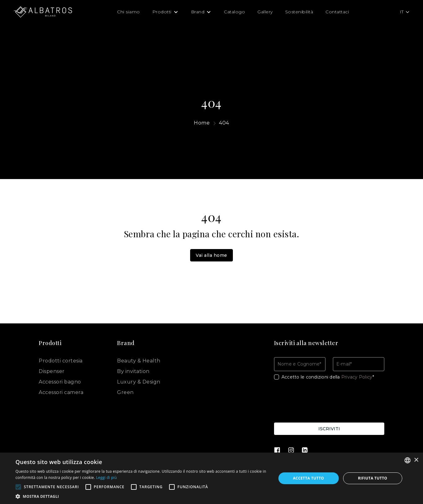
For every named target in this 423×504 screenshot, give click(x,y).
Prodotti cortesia (61, 361)
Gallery (265, 12)
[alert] (211, 478)
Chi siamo (129, 12)
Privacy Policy (357, 377)
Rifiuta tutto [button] (373, 478)
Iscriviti (329, 429)
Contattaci (337, 12)
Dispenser (52, 371)
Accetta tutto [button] (308, 478)
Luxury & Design (139, 382)
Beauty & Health (139, 361)
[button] (142, 496)
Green (125, 392)
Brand (198, 12)
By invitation (133, 371)
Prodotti (162, 12)
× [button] (416, 460)
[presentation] (321, 402)
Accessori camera (61, 392)
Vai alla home (211, 255)
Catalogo (234, 12)
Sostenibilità (299, 12)
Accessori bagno (60, 382)
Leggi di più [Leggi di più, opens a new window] (106, 478)
